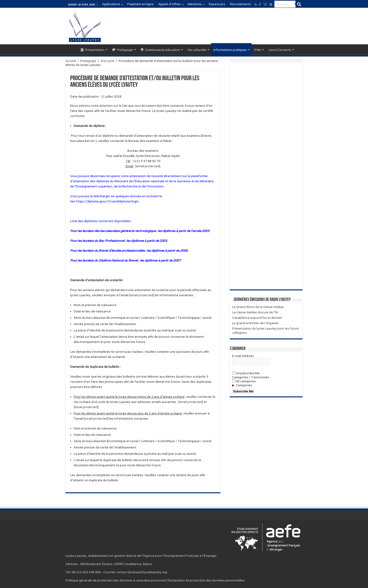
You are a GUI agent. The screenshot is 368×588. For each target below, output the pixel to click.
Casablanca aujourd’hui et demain (257, 318)
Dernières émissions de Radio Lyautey (262, 300)
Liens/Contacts (280, 50)
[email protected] (191, 402)
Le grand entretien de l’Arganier (255, 323)
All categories (244, 381)
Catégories (244, 385)
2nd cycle (107, 61)
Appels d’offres (169, 4)
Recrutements (240, 4)
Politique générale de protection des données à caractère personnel (115, 580)
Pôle (258, 50)
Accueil (72, 49)
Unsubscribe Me (246, 373)
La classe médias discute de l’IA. (255, 312)
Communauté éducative (160, 50)
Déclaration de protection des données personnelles (206, 580)
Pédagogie (123, 50)
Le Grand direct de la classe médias (258, 307)
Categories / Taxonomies (251, 377)
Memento (195, 4)
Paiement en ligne (140, 4)
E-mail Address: (243, 356)
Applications (111, 4)
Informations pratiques (230, 50)
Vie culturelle (197, 50)
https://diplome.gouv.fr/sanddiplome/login (107, 201)
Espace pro (217, 4)
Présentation (92, 50)
